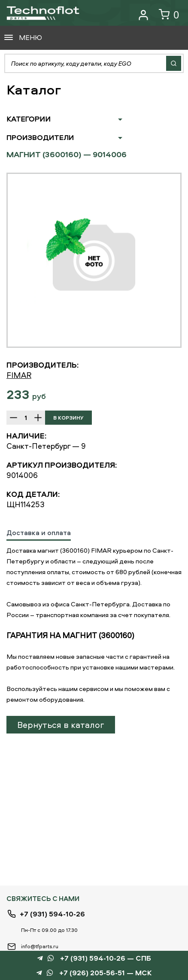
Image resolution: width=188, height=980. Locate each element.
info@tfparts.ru (40, 946)
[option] (94, 260)
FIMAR (19, 375)
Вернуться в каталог (61, 725)
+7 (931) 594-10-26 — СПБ (106, 958)
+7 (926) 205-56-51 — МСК (106, 973)
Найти (174, 63)
